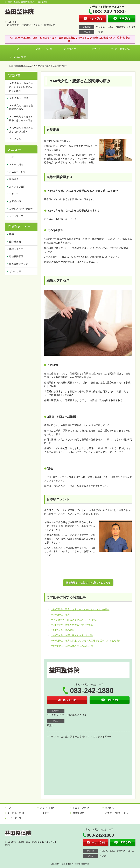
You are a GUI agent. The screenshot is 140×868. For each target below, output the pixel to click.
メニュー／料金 (44, 49)
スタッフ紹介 (16, 164)
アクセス (96, 49)
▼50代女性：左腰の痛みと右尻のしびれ (72, 646)
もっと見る (15, 139)
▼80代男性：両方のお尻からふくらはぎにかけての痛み (80, 609)
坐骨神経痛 (15, 242)
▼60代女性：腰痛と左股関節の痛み (21, 107)
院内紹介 (14, 179)
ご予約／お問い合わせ (123, 49)
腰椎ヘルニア (16, 249)
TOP (18, 49)
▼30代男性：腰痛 (60, 615)
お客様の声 (70, 49)
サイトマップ (16, 216)
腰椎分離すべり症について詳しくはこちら (88, 583)
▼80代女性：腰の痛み (63, 630)
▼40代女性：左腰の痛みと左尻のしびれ (72, 635)
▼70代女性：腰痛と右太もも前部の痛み (72, 625)
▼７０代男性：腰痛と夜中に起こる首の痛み (74, 620)
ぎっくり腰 (15, 271)
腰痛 (12, 234)
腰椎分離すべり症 (23, 66)
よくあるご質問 (18, 57)
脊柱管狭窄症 (16, 256)
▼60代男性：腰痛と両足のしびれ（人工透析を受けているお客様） (86, 641)
